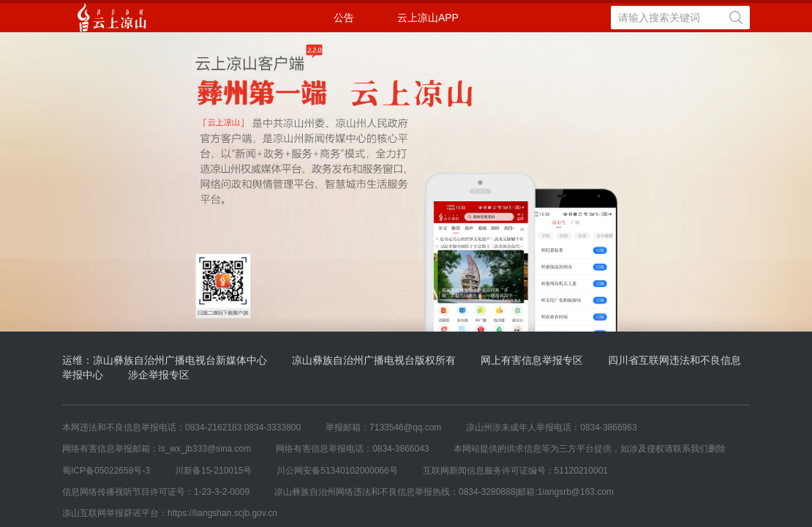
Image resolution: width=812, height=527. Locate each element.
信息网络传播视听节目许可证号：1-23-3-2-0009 (156, 492)
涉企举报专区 (159, 375)
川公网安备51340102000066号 (337, 471)
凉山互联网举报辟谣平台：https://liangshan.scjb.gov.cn (170, 513)
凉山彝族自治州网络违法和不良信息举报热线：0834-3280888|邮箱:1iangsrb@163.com (444, 492)
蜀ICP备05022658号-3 (106, 471)
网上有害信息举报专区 (532, 360)
